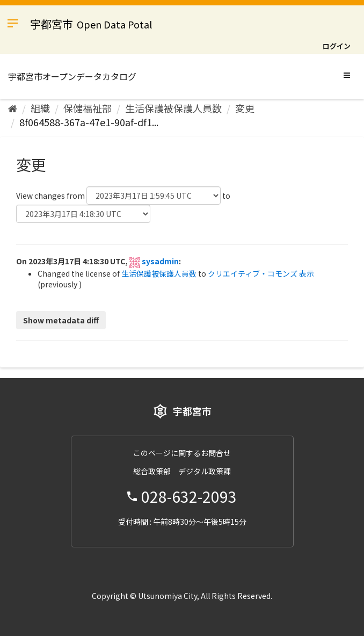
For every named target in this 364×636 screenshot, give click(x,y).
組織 (40, 108)
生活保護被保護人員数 (173, 108)
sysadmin (160, 261)
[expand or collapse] (347, 75)
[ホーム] (13, 108)
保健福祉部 (88, 108)
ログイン (337, 46)
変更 (245, 108)
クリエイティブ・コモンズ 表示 (261, 273)
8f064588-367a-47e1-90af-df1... (89, 122)
